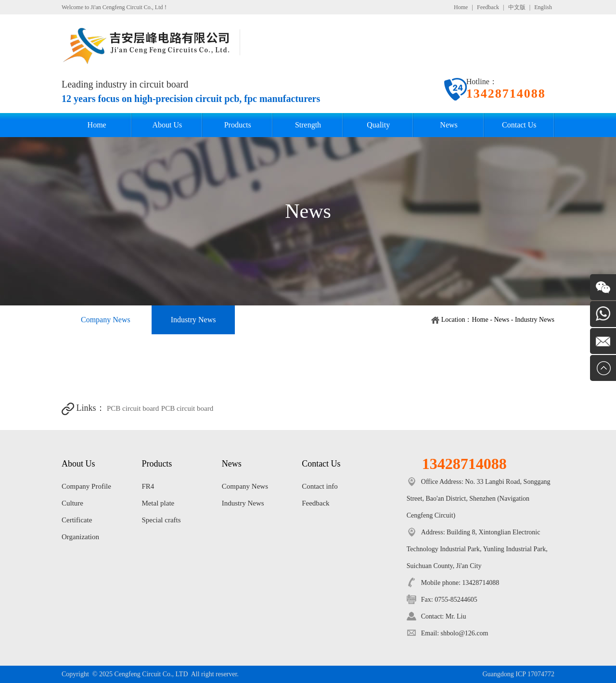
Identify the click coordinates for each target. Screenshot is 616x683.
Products (238, 125)
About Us (167, 125)
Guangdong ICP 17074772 (518, 674)
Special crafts (161, 520)
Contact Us (519, 125)
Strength (308, 125)
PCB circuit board (133, 408)
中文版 (517, 7)
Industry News (193, 320)
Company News (106, 320)
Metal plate (158, 503)
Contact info (320, 486)
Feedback (488, 7)
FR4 (148, 486)
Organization (80, 537)
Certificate (77, 520)
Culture (72, 503)
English (543, 7)
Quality (378, 125)
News (449, 125)
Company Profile (86, 486)
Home (461, 7)
